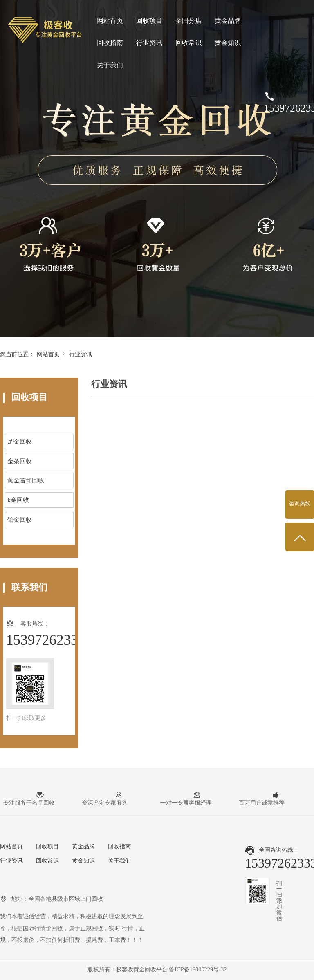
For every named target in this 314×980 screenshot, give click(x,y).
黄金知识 (228, 43)
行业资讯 (149, 43)
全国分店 (188, 21)
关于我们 (110, 65)
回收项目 (149, 21)
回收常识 (188, 43)
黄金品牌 (228, 21)
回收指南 (110, 43)
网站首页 (110, 21)
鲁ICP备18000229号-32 (198, 969)
